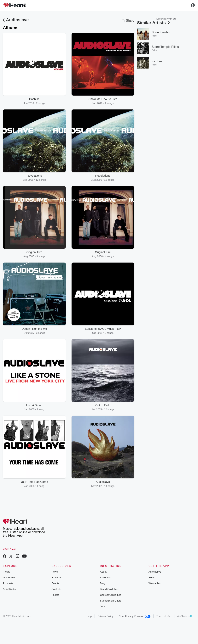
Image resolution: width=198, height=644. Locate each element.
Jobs (103, 606)
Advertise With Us (166, 19)
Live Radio (9, 577)
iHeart (6, 572)
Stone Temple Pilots (165, 47)
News (55, 572)
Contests (56, 589)
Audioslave (17, 20)
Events (55, 583)
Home (152, 577)
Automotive (155, 572)
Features (56, 577)
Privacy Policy (105, 616)
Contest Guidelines (111, 595)
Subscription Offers (111, 601)
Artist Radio (9, 589)
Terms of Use (164, 616)
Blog (102, 583)
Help (89, 616)
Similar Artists (154, 23)
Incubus (157, 61)
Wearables (154, 583)
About (103, 572)
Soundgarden (161, 32)
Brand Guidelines (110, 589)
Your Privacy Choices (135, 616)
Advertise (105, 577)
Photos (55, 595)
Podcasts (8, 583)
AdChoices (185, 616)
